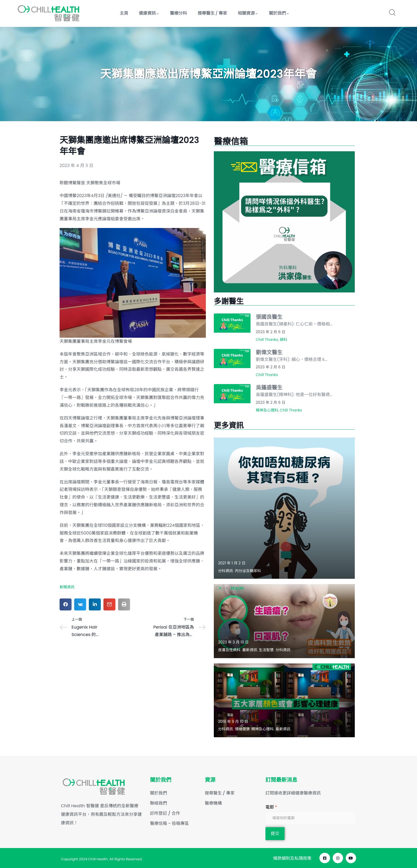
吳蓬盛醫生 (269, 388)
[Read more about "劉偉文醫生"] (232, 358)
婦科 (283, 340)
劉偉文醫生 (269, 352)
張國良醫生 (269, 317)
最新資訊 (250, 650)
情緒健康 (242, 729)
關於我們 (279, 13)
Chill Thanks (267, 340)
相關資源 (248, 13)
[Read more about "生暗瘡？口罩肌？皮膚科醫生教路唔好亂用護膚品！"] (284, 621)
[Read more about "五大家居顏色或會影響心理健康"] (284, 700)
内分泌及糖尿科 (248, 571)
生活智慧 (266, 650)
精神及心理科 (267, 410)
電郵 (271, 807)
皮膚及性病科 (229, 650)
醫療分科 (178, 13)
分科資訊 (226, 571)
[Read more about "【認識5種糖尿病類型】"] (284, 508)
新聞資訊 (67, 587)
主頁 (124, 13)
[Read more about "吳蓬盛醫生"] (232, 394)
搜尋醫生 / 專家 (212, 13)
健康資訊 (149, 13)
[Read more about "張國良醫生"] (232, 323)
